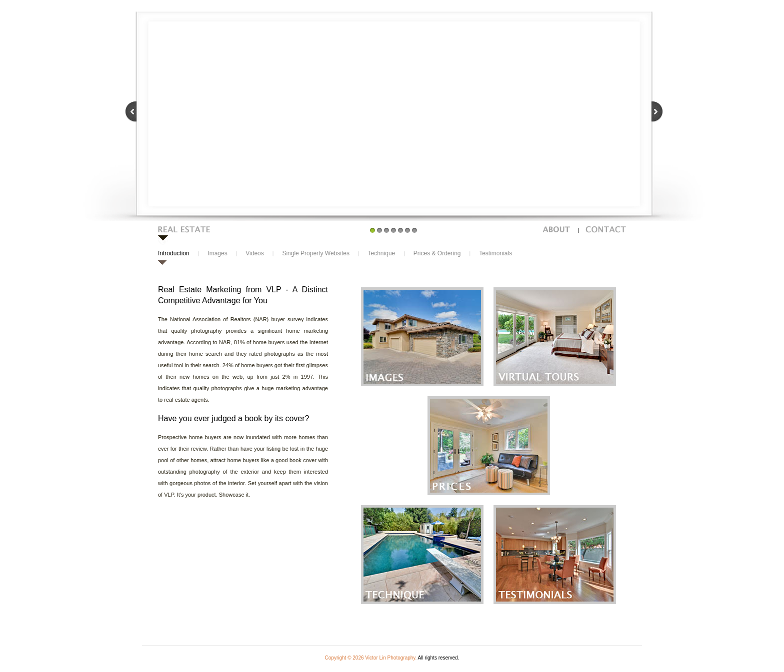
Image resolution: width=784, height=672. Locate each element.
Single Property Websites (316, 253)
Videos (254, 253)
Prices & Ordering (437, 253)
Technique (382, 253)
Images (217, 253)
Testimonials (495, 253)
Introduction (174, 253)
